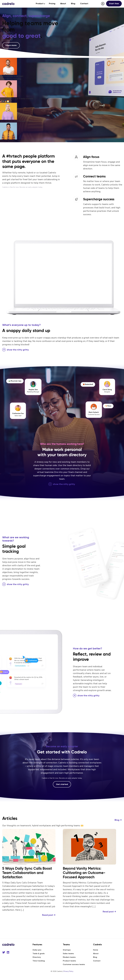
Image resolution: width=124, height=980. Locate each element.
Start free (114, 4)
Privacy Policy (68, 971)
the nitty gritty (18, 350)
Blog (118, 820)
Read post (49, 915)
